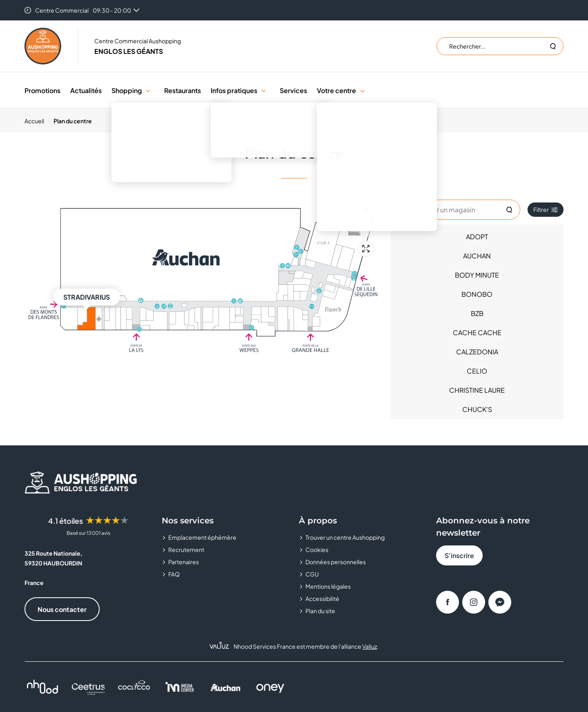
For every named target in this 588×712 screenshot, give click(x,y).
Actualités (86, 90)
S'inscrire (459, 555)
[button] (148, 90)
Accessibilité (322, 599)
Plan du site (320, 611)
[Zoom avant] (366, 209)
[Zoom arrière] (366, 229)
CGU (312, 574)
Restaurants (183, 90)
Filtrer (546, 209)
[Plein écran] (366, 249)
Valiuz (370, 646)
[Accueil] (37, 121)
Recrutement (186, 550)
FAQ (174, 574)
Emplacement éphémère (202, 537)
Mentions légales (328, 586)
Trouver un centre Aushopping (345, 537)
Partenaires (184, 562)
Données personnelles (336, 562)
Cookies (317, 550)
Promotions (42, 90)
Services (293, 90)
